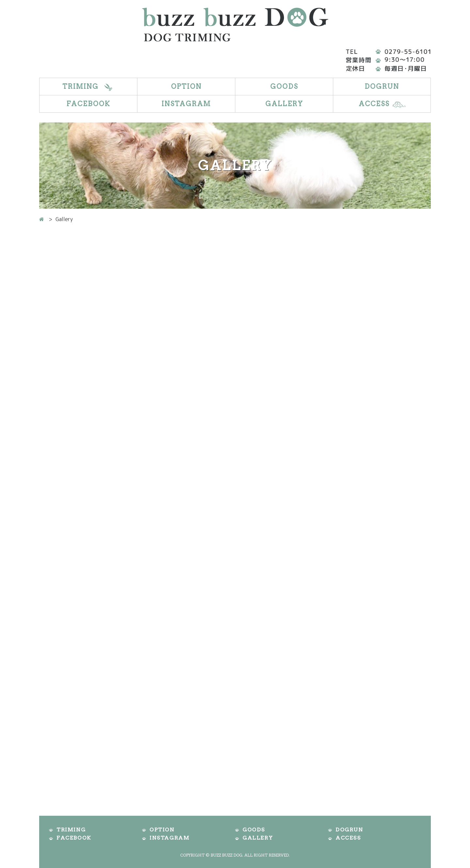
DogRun (382, 87)
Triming (80, 87)
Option (186, 87)
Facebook (88, 104)
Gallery (284, 104)
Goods (284, 87)
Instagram (186, 104)
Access (374, 104)
